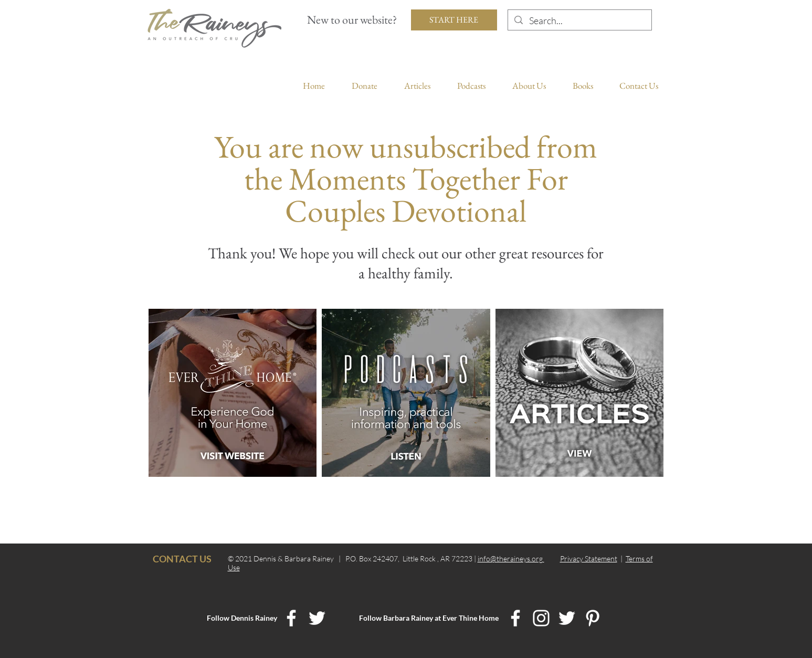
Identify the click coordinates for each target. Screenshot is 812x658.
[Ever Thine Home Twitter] (567, 618)
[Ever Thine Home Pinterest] (593, 618)
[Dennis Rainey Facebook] (291, 618)
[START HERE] (454, 20)
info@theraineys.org (511, 558)
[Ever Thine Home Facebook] (515, 618)
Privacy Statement (589, 558)
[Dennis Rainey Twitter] (317, 618)
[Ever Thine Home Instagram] (541, 618)
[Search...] (579, 21)
